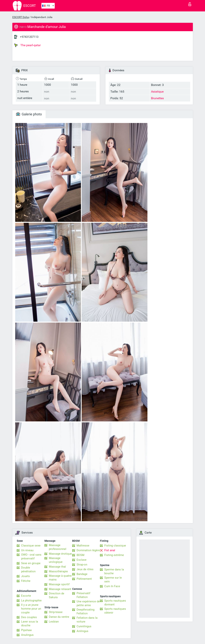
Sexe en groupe (31, 563)
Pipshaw (26, 630)
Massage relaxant (60, 589)
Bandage (82, 574)
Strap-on (82, 565)
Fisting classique (115, 546)
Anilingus (82, 631)
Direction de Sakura (57, 595)
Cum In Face (112, 586)
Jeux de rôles (85, 569)
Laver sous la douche (30, 623)
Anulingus (27, 635)
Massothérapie (58, 571)
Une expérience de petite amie (88, 603)
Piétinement (84, 579)
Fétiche (26, 581)
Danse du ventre (59, 617)
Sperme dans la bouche (114, 571)
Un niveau (27, 550)
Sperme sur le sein (113, 580)
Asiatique (157, 92)
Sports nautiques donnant (115, 603)
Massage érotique (60, 554)
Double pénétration (28, 569)
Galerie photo (29, 114)
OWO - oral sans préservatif (31, 557)
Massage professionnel (58, 547)
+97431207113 (29, 37)
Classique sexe (31, 546)
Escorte (26, 596)
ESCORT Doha (21, 17)
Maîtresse (83, 546)
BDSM (80, 555)
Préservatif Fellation (83, 595)
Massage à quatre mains (60, 578)
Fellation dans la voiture (87, 620)
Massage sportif (59, 584)
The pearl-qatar (27, 45)
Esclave (82, 560)
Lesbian (54, 622)
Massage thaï (57, 567)
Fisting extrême (114, 555)
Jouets (25, 576)
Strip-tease (56, 612)
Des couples (29, 617)
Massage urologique (56, 560)
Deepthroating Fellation (85, 611)
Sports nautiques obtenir (115, 611)
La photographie (31, 600)
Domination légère (88, 550)
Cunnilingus (84, 626)
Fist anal (110, 550)
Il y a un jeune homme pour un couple (31, 609)
